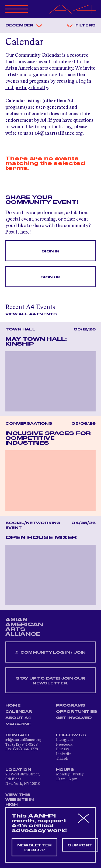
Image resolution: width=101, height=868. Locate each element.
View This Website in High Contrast (20, 802)
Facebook (64, 745)
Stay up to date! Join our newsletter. (51, 681)
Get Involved (74, 718)
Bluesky (63, 749)
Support (80, 845)
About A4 (18, 718)
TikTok (62, 759)
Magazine (18, 724)
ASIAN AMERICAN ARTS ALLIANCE (24, 627)
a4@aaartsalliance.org (59, 133)
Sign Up (50, 277)
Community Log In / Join (50, 652)
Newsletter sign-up (34, 848)
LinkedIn (64, 754)
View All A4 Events (31, 314)
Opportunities (77, 712)
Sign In (50, 251)
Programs (71, 705)
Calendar (19, 712)
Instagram (64, 740)
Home (13, 705)
